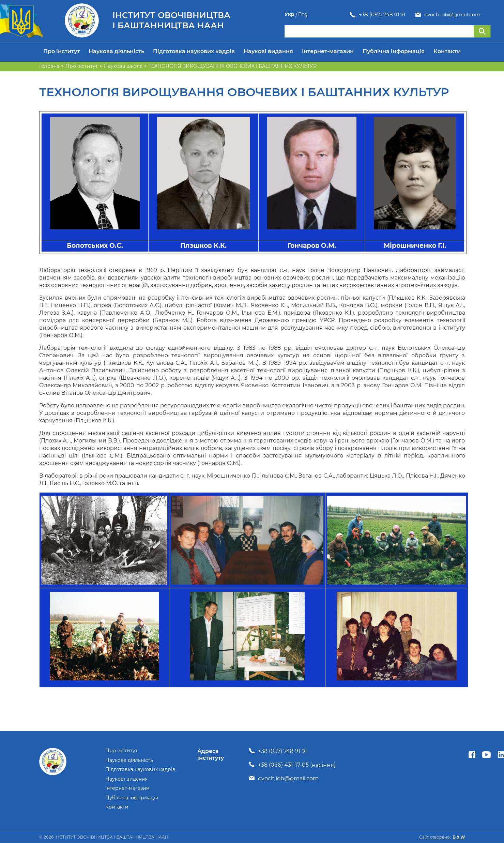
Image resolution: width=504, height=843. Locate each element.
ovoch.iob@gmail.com (387, 15)
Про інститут (62, 51)
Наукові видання (268, 51)
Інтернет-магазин (328, 51)
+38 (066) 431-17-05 (283, 765)
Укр (472, 14)
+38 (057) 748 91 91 (317, 15)
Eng (486, 14)
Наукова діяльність (116, 51)
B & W (459, 837)
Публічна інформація (394, 51)
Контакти (447, 51)
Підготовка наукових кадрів (194, 51)
